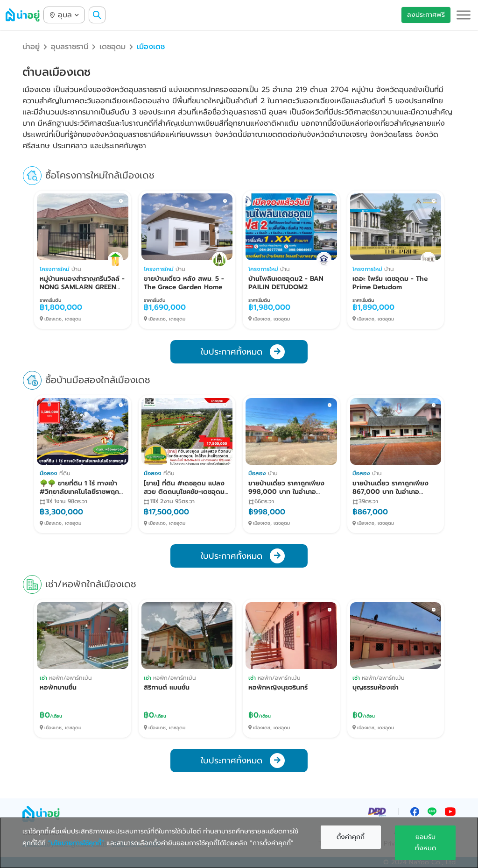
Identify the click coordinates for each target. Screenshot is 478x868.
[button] (464, 15)
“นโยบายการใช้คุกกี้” (76, 843)
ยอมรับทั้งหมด (425, 843)
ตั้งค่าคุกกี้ (351, 837)
